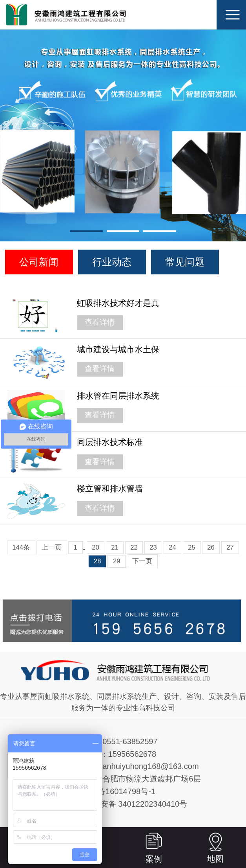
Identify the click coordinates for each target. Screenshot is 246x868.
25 (192, 547)
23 (153, 547)
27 (230, 547)
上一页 (52, 547)
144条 (21, 547)
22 (134, 547)
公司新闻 (39, 262)
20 (96, 547)
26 (211, 547)
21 (115, 547)
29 (117, 561)
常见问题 (185, 262)
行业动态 (112, 262)
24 (172, 547)
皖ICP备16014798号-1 (116, 791)
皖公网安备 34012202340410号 (132, 804)
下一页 (142, 561)
